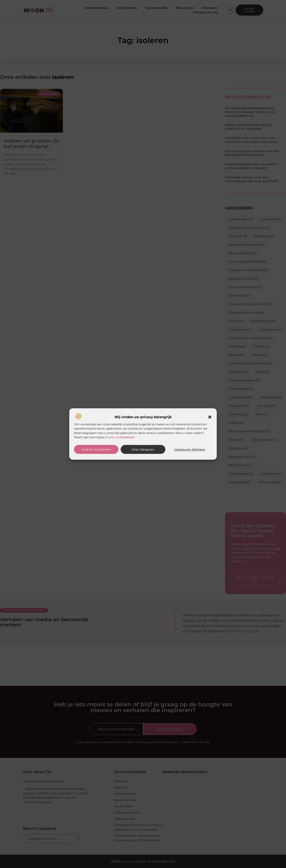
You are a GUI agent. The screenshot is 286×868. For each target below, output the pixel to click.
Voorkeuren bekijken (190, 450)
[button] (210, 417)
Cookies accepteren (96, 450)
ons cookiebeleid (122, 437)
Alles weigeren (143, 450)
